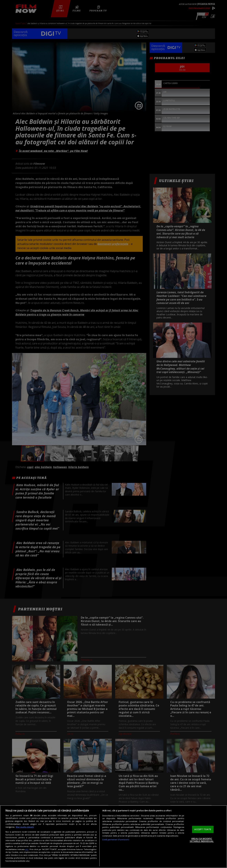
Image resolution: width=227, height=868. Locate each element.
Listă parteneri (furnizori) (116, 839)
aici (27, 849)
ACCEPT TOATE (203, 829)
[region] (113, 837)
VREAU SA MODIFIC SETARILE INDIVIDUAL (202, 840)
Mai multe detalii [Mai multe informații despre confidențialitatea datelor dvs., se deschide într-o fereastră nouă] (25, 827)
